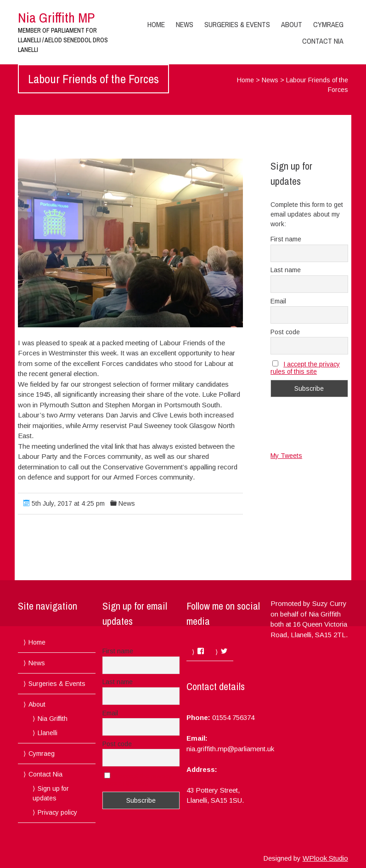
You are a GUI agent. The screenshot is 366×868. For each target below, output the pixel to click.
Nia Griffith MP (56, 17)
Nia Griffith (53, 719)
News (185, 24)
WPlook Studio (325, 858)
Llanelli (48, 733)
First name (286, 239)
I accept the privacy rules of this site (305, 368)
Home (156, 24)
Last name (286, 270)
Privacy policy (57, 812)
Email (278, 301)
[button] (130, 243)
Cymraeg (328, 24)
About (292, 24)
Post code (285, 332)
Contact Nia (323, 41)
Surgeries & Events (237, 24)
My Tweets (286, 456)
